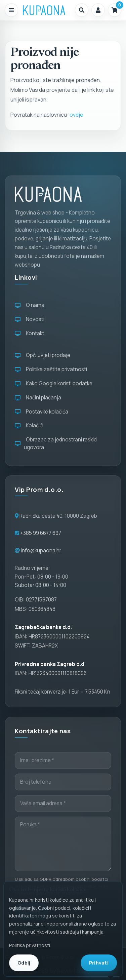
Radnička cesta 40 (41, 516)
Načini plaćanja (38, 398)
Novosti (30, 319)
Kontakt (30, 333)
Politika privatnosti (30, 945)
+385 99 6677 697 (40, 533)
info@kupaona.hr (41, 551)
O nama (30, 305)
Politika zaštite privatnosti (51, 369)
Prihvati (99, 963)
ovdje (76, 115)
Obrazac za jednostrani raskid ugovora (56, 443)
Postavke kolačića (41, 412)
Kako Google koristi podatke (54, 383)
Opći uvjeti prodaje (43, 355)
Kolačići (29, 425)
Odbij (24, 963)
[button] (82, 10)
